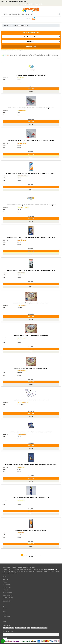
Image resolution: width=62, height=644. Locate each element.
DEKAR (5, 614)
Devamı (58, 58)
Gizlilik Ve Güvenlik (8, 595)
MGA (4, 611)
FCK (4, 619)
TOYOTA (17, 628)
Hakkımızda (6, 580)
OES (4, 604)
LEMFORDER (7, 617)
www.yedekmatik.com (51, 569)
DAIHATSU (11, 628)
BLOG (36, 4)
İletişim (5, 582)
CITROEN (5, 628)
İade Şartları (6, 590)
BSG (4, 606)
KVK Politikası (7, 585)
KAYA (4, 622)
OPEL (29, 628)
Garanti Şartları (7, 587)
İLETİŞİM (41, 4)
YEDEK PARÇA (12, 26)
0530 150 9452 (22, 4)
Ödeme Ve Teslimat (8, 598)
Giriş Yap (28, 19)
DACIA (45, 628)
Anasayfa (6, 26)
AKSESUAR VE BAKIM (22, 26)
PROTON (33, 628)
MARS (5, 609)
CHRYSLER (23, 628)
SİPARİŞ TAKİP (30, 4)
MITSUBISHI (40, 628)
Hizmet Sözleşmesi (8, 592)
